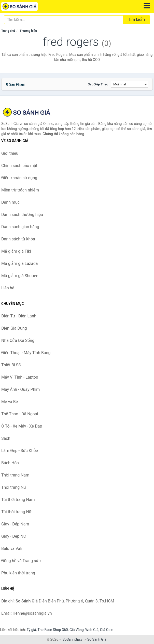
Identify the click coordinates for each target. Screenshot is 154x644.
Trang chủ (8, 31)
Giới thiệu (10, 153)
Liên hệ (8, 288)
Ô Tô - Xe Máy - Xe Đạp (22, 426)
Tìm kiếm (136, 20)
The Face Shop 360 (53, 630)
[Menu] (147, 6)
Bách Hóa (10, 463)
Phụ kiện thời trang (18, 573)
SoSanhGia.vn (73, 639)
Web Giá (92, 630)
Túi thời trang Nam (18, 500)
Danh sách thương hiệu (22, 215)
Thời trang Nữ (14, 487)
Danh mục (10, 202)
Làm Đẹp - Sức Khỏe (20, 451)
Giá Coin (107, 630)
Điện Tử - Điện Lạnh (19, 316)
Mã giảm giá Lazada (19, 263)
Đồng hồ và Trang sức (21, 561)
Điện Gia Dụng (14, 328)
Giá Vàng (77, 630)
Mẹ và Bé (10, 402)
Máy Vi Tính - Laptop (20, 377)
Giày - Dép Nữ (14, 536)
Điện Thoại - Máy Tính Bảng (26, 353)
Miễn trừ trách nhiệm (20, 190)
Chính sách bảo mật (19, 166)
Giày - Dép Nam (15, 524)
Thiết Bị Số (11, 365)
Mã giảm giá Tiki (16, 251)
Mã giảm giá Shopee (20, 276)
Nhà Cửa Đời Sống (18, 340)
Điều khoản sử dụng (19, 178)
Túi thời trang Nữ (16, 512)
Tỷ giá (31, 630)
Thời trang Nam (15, 475)
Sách (6, 438)
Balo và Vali (12, 549)
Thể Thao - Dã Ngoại (20, 414)
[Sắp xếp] (129, 84)
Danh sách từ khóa (18, 239)
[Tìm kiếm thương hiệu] (63, 20)
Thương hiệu (28, 31)
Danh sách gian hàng (20, 227)
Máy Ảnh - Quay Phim (20, 389)
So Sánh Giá (97, 639)
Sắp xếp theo (98, 84)
